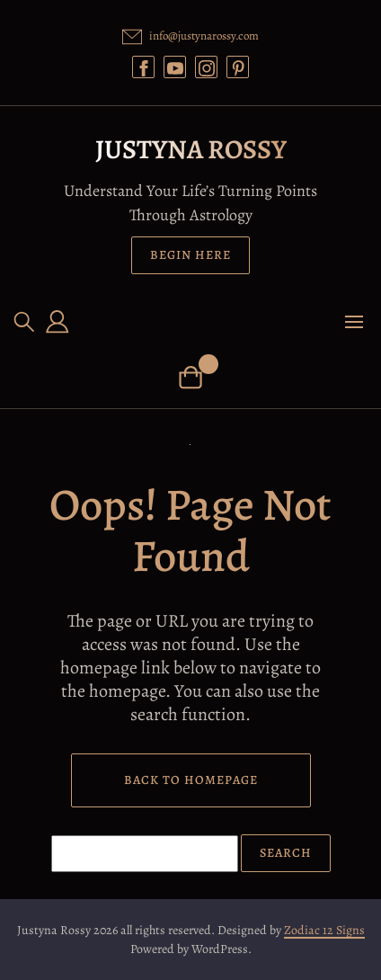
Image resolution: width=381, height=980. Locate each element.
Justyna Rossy (191, 149)
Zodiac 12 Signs (324, 930)
